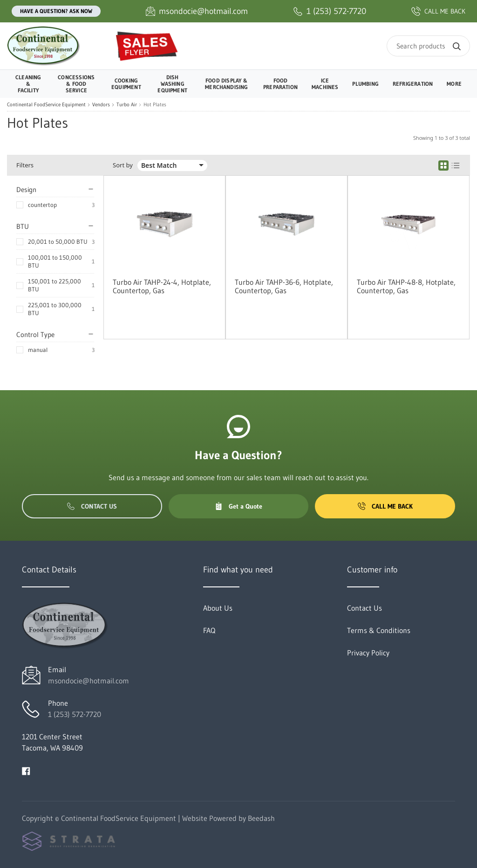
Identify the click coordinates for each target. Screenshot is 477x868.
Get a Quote (238, 506)
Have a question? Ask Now (56, 11)
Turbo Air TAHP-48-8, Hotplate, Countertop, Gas (406, 286)
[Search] (428, 46)
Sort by (123, 165)
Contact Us (92, 506)
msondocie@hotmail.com (89, 681)
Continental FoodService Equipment (46, 105)
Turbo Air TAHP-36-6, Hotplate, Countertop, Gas (284, 286)
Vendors (101, 105)
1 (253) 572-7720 (75, 714)
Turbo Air (127, 105)
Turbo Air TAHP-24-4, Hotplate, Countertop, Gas (162, 286)
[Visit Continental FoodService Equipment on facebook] (26, 770)
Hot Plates (155, 105)
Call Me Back (385, 506)
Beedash (261, 818)
